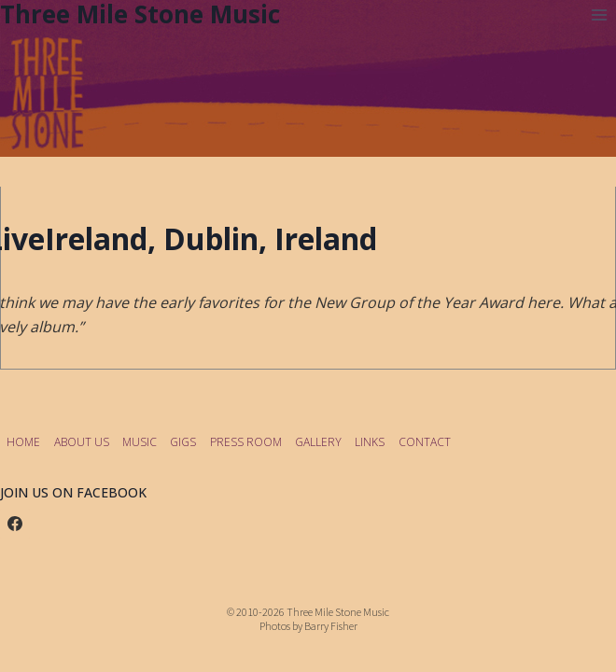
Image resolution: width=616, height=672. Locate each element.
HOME (23, 442)
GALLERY (318, 442)
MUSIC (140, 442)
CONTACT (425, 442)
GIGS (183, 442)
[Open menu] (599, 14)
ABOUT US (82, 442)
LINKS (370, 442)
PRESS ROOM (246, 442)
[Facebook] (15, 524)
